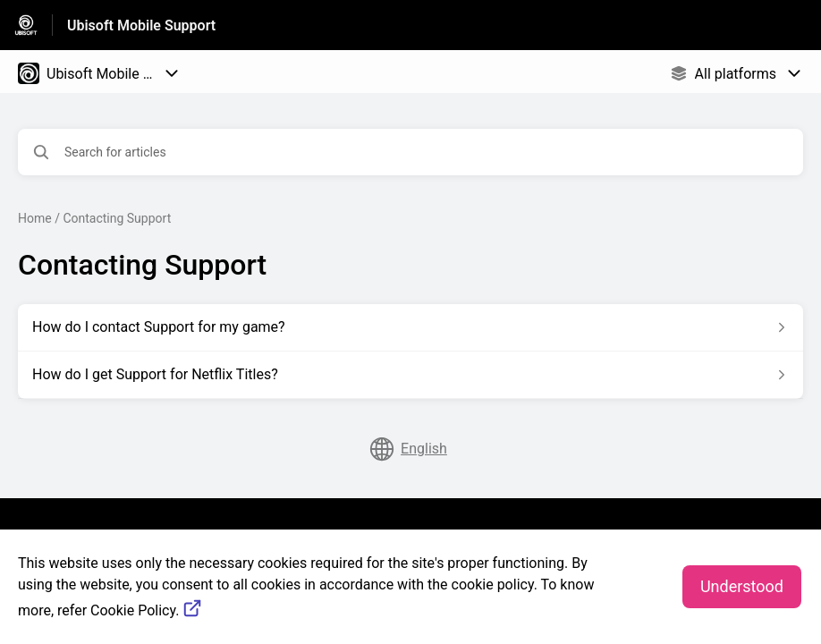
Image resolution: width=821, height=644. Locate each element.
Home (35, 218)
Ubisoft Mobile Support (141, 25)
